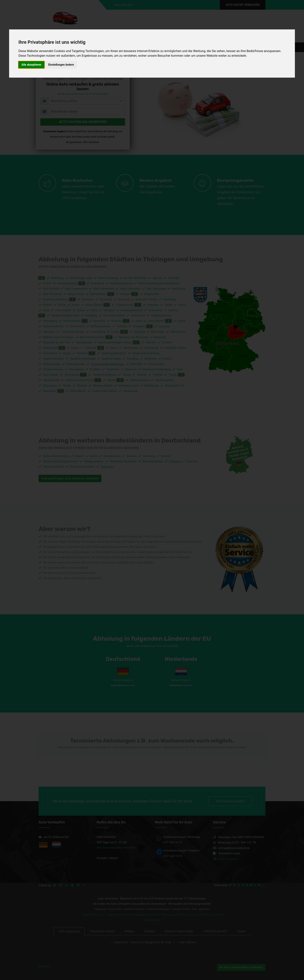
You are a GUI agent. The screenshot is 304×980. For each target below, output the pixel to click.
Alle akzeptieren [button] (31, 65)
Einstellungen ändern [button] (61, 65)
